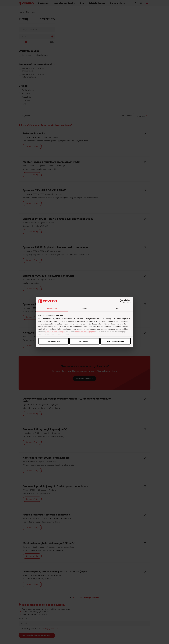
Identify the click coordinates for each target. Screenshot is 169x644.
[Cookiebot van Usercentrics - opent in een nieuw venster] (121, 301)
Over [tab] (117, 308)
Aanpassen (84, 341)
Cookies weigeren (115, 341)
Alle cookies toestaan (53, 341)
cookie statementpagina (85, 332)
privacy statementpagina (55, 332)
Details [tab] (84, 308)
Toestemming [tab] (52, 308)
